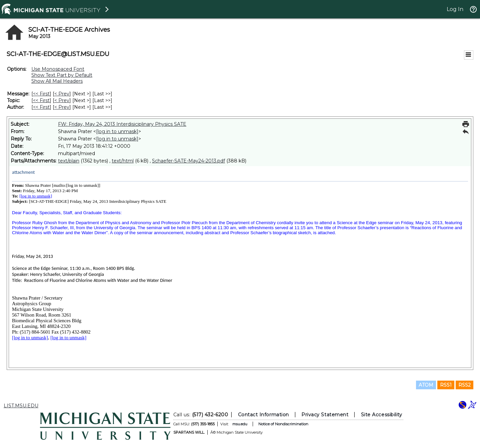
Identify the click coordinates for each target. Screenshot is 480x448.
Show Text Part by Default (62, 75)
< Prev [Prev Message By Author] (62, 107)
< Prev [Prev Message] (62, 94)
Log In (455, 9)
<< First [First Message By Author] (41, 107)
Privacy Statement (325, 415)
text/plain (69, 161)
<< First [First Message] (41, 94)
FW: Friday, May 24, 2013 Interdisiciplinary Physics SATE (122, 124)
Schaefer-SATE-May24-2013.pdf (188, 161)
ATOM (426, 385)
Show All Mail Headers (57, 81)
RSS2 (464, 385)
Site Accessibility (382, 415)
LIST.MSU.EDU (21, 406)
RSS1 (446, 385)
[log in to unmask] (117, 131)
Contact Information (263, 415)
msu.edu (240, 424)
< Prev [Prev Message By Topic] (62, 100)
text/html (123, 161)
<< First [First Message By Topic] (41, 100)
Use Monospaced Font (58, 69)
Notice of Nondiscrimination (283, 424)
